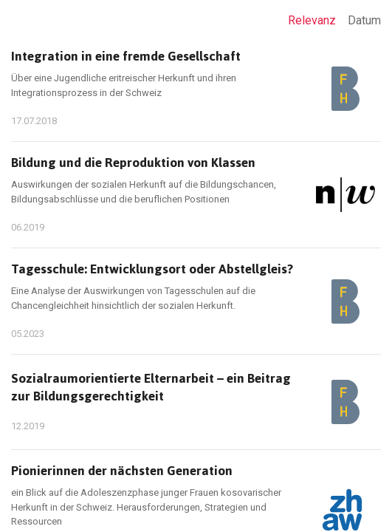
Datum (364, 20)
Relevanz (312, 20)
